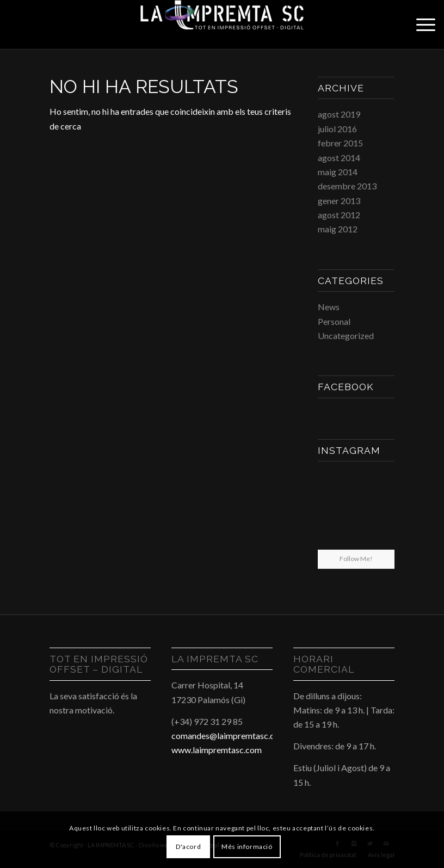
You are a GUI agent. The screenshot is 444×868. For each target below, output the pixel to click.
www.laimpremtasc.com (217, 750)
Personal (334, 321)
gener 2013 (339, 201)
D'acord (188, 847)
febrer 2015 (340, 143)
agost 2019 (339, 114)
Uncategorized (346, 335)
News (329, 307)
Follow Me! (356, 559)
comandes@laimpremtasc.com (229, 735)
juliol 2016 (337, 129)
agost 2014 (339, 158)
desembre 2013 (347, 186)
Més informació (247, 847)
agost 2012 (339, 215)
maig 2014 (338, 172)
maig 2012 (338, 229)
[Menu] (420, 24)
